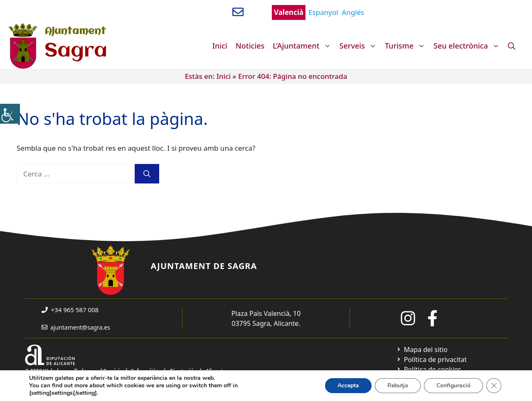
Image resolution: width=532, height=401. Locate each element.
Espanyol (323, 12)
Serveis (360, 46)
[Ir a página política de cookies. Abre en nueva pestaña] (429, 369)
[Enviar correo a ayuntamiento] (238, 12)
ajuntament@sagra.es (80, 327)
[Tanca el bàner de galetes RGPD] (494, 386)
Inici (220, 46)
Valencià (289, 12)
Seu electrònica (469, 46)
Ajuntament (75, 32)
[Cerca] (147, 174)
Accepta (348, 385)
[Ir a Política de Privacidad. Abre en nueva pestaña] (432, 359)
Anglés (353, 12)
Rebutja (398, 385)
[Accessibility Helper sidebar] (10, 114)
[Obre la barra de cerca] (512, 46)
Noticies (250, 46)
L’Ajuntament (304, 46)
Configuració (453, 385)
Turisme (407, 46)
